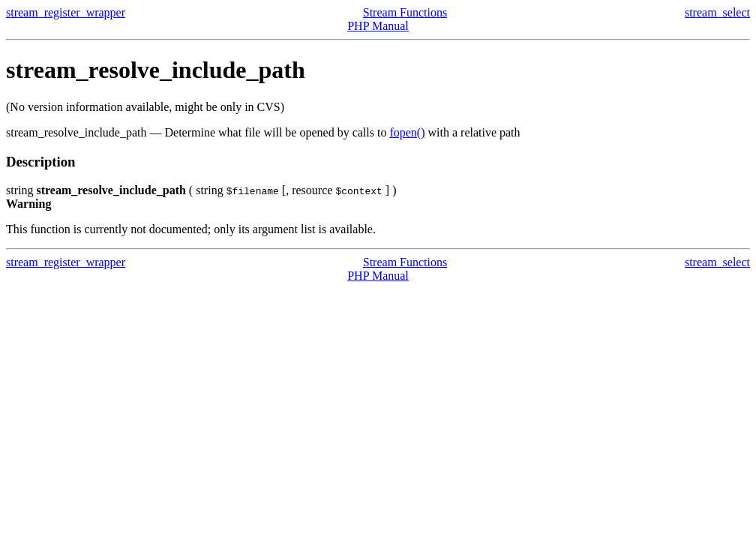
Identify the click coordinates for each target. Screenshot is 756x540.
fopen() (407, 132)
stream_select (717, 12)
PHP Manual (378, 26)
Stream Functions (405, 12)
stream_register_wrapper (66, 12)
